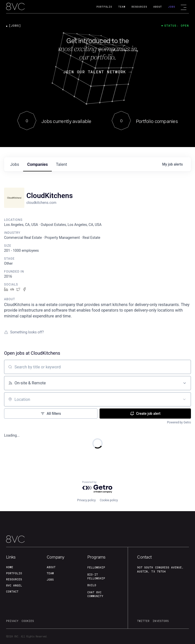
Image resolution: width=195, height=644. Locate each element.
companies (37, 164)
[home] (15, 7)
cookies (28, 621)
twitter (143, 621)
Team (122, 7)
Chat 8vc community (95, 594)
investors (161, 621)
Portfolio (104, 7)
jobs (15, 164)
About (158, 7)
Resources (139, 7)
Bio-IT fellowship (96, 576)
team (50, 573)
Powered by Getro (179, 422)
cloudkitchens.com (41, 203)
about (51, 567)
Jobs (172, 7)
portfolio (14, 573)
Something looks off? (24, 332)
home (10, 567)
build (92, 585)
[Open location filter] (184, 399)
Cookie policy (109, 500)
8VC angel (14, 585)
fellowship (96, 567)
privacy (12, 621)
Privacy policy (86, 500)
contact (12, 592)
